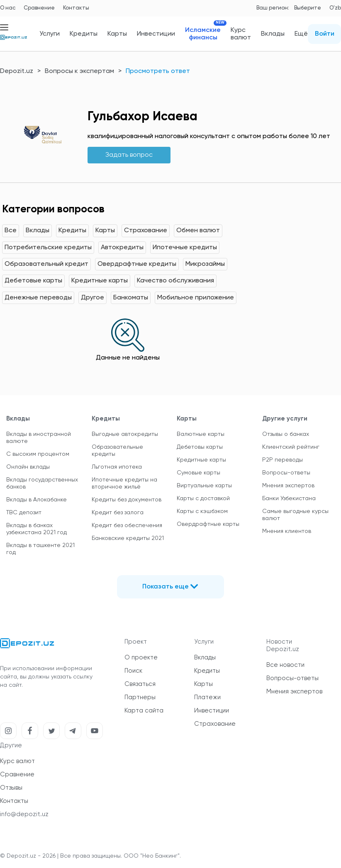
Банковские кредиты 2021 (128, 538)
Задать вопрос (129, 155)
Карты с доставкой (203, 498)
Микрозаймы (205, 264)
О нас (8, 8)
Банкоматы (131, 298)
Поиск (133, 671)
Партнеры (140, 697)
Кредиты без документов (127, 500)
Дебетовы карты (200, 447)
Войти (325, 34)
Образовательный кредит (46, 264)
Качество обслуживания (175, 281)
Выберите (308, 8)
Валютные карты (201, 434)
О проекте (141, 658)
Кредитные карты (100, 281)
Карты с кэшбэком (202, 511)
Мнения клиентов (287, 531)
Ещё (301, 34)
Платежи (207, 697)
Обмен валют (198, 231)
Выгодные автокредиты (125, 434)
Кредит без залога (118, 513)
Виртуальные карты (204, 486)
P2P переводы (283, 460)
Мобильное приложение (196, 298)
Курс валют (241, 34)
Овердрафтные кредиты (137, 264)
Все (11, 231)
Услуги (50, 34)
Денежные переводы (38, 298)
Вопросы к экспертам (79, 71)
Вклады (273, 34)
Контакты (76, 8)
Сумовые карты (199, 473)
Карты (117, 34)
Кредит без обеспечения (127, 525)
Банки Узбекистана (289, 498)
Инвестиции (156, 34)
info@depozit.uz (24, 814)
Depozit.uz (17, 71)
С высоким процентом (38, 454)
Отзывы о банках (286, 434)
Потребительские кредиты (48, 248)
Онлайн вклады (28, 467)
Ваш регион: (273, 8)
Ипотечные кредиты (185, 248)
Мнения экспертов (288, 486)
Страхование (146, 231)
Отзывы (11, 788)
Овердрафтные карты (208, 524)
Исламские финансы (203, 34)
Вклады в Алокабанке (37, 500)
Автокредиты (122, 248)
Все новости (285, 665)
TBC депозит (24, 513)
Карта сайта (144, 711)
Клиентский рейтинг (291, 447)
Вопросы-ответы (286, 473)
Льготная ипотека (117, 467)
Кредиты (84, 34)
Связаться (140, 684)
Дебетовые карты (33, 281)
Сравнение (39, 8)
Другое (93, 298)
